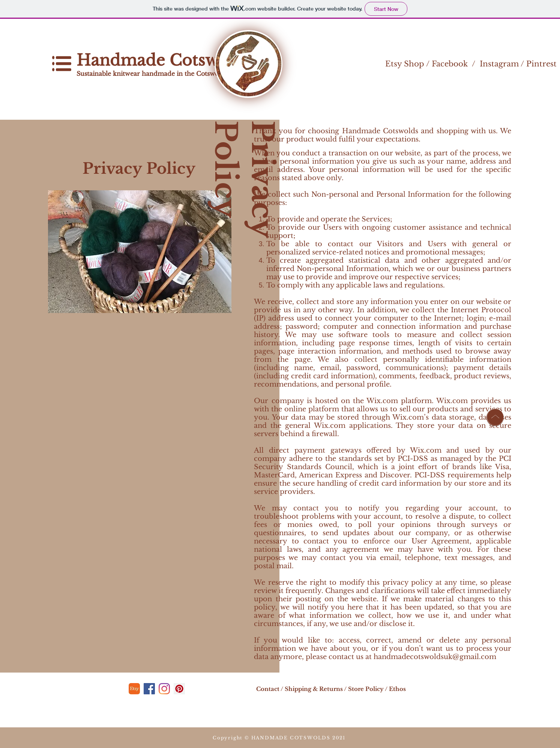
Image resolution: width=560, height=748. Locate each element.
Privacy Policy (244, 179)
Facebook (450, 64)
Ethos (397, 689)
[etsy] (134, 689)
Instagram (499, 64)
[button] (62, 64)
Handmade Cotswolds (166, 60)
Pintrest (541, 64)
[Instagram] (164, 689)
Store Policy (366, 689)
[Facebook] (149, 689)
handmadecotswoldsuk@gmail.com (435, 657)
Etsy (393, 64)
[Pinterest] (179, 689)
